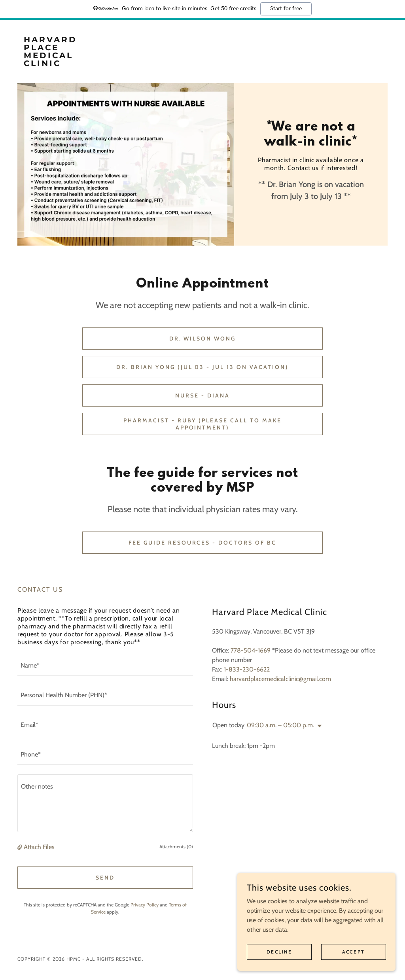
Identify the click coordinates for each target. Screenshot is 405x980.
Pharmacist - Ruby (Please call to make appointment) (203, 424)
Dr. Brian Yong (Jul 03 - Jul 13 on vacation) (203, 367)
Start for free (286, 9)
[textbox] (105, 666)
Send (105, 878)
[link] (64, 64)
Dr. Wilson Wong (203, 339)
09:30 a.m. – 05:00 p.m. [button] (280, 725)
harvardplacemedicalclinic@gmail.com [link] (280, 679)
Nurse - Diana (202, 395)
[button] (21, 847)
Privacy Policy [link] (145, 905)
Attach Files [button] (39, 847)
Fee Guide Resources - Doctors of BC (203, 543)
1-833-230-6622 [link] (247, 669)
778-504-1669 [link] (251, 650)
